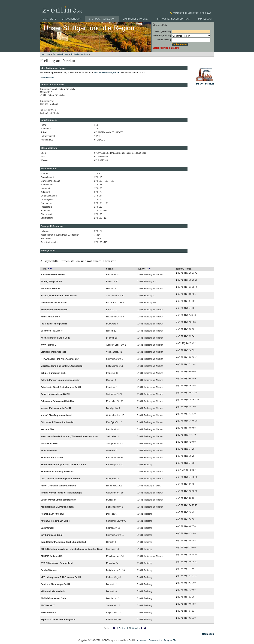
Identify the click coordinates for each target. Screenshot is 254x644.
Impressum (205, 19)
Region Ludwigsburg (79, 54)
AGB (173, 640)
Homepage (46, 54)
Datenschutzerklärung (159, 640)
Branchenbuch (72, 19)
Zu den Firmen (47, 78)
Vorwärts (137, 628)
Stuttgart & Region (102, 19)
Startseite (49, 19)
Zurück (121, 628)
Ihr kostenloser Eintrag (173, 19)
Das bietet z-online (135, 19)
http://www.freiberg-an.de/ (107, 73)
